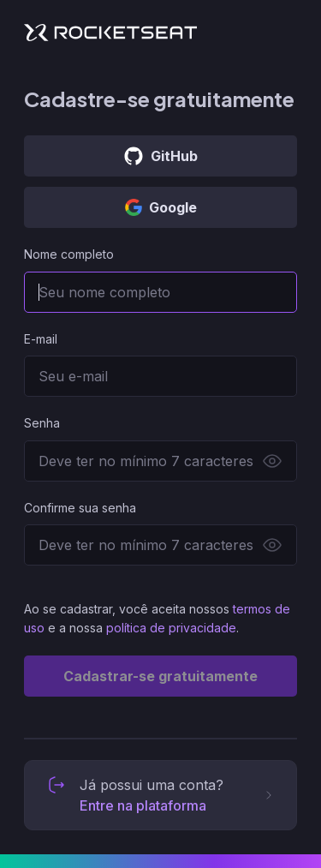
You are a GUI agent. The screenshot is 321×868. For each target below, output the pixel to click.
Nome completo (69, 254)
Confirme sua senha (80, 508)
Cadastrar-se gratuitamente (160, 676)
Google (161, 207)
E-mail (41, 339)
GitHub (160, 156)
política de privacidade (171, 628)
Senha (42, 423)
